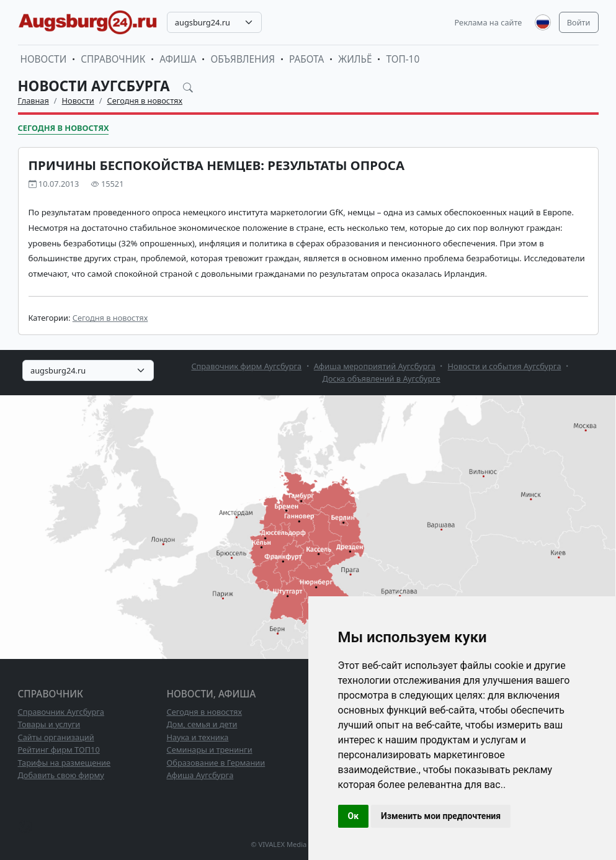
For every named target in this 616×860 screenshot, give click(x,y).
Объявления (243, 59)
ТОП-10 (403, 59)
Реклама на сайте (489, 22)
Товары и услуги (49, 724)
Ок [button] (354, 816)
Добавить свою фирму (61, 775)
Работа (306, 59)
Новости (44, 59)
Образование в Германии (216, 763)
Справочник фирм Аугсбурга (246, 366)
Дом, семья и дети (202, 724)
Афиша (178, 59)
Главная (33, 101)
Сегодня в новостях (145, 101)
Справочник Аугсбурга (61, 712)
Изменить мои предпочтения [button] (441, 816)
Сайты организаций (56, 737)
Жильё (355, 59)
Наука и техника (198, 737)
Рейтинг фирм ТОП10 (59, 750)
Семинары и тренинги (210, 750)
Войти (579, 22)
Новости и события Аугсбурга (505, 366)
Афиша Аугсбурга (200, 775)
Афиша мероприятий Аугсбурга (375, 366)
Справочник (113, 59)
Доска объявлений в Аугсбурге (382, 378)
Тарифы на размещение (65, 763)
